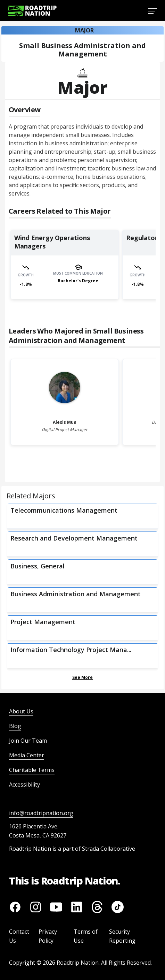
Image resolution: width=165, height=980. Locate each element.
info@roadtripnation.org (41, 813)
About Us (21, 711)
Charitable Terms (32, 770)
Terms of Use (86, 936)
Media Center (27, 755)
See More (82, 677)
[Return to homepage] (32, 11)
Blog (15, 726)
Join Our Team (28, 741)
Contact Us (19, 936)
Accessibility (24, 784)
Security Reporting (122, 936)
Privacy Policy (48, 936)
